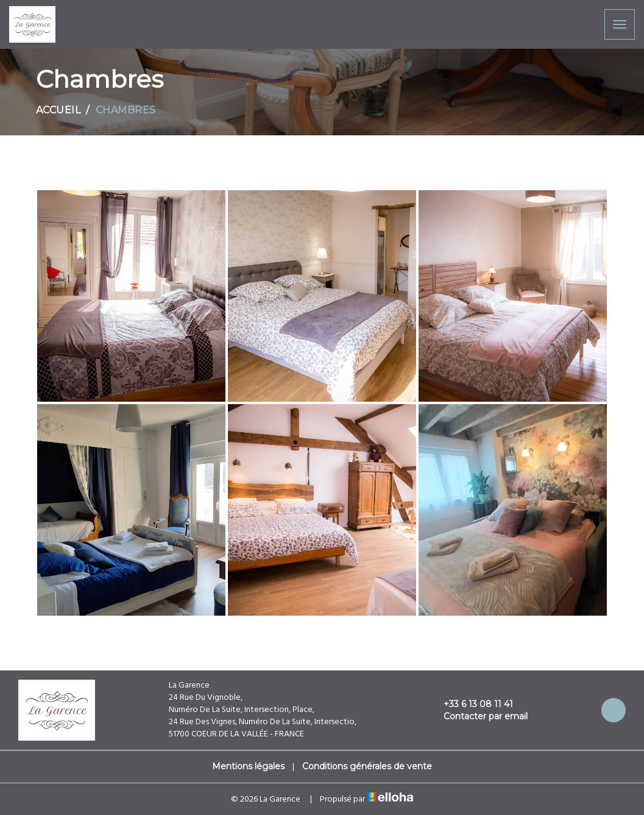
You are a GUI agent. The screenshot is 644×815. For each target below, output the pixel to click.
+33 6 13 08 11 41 (471, 704)
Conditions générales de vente (367, 766)
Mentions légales (248, 766)
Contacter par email (479, 716)
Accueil (58, 110)
